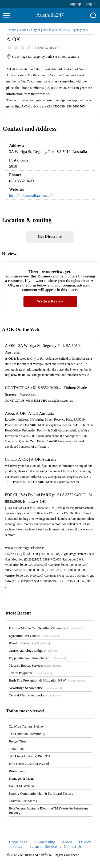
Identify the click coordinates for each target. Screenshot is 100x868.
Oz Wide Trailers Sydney (26, 726)
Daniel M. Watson (21, 786)
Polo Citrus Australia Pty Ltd (29, 764)
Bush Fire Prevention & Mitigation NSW (47, 680)
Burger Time (18, 741)
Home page (18, 842)
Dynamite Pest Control (34, 636)
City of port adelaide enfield (49, 30)
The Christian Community (27, 734)
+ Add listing (45, 842)
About (67, 842)
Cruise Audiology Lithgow (33, 651)
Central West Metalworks (36, 695)
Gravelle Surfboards (23, 801)
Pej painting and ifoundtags (37, 658)
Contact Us (73, 846)
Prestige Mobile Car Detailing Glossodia (47, 628)
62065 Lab (16, 749)
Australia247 (50, 15)
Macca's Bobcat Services (36, 665)
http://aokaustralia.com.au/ (30, 196)
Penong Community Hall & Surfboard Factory (41, 793)
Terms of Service (43, 846)
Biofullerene (17, 771)
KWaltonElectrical (29, 643)
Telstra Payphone (30, 673)
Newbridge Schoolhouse (35, 688)
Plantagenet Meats (22, 778)
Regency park (79, 30)
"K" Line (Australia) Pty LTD (29, 756)
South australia (19, 30)
